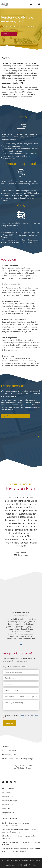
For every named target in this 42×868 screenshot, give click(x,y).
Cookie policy (11, 865)
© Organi (5, 860)
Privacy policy (35, 860)
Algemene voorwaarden (19, 860)
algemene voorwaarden (29, 716)
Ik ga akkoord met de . (21, 717)
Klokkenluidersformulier (27, 865)
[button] (31, 4)
